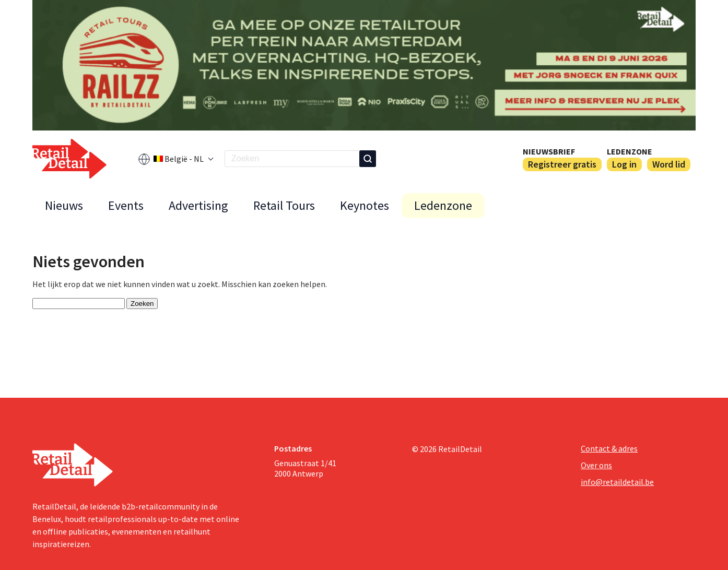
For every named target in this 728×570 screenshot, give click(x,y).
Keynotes (365, 205)
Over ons (596, 465)
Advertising (198, 205)
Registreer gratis (562, 164)
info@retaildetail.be (617, 482)
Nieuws (64, 205)
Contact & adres (609, 448)
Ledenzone (630, 151)
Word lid (669, 164)
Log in (624, 164)
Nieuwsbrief (549, 151)
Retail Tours (284, 205)
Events (126, 205)
